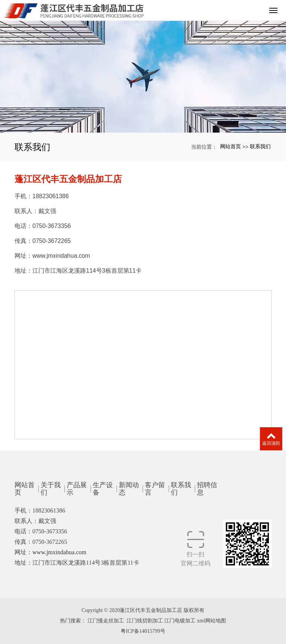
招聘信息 (207, 485)
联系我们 (260, 146)
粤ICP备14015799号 (143, 631)
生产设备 (103, 485)
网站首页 (231, 146)
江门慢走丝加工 (106, 621)
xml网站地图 (212, 621)
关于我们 (51, 485)
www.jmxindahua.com (61, 256)
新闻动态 (129, 485)
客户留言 (155, 485)
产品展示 (77, 485)
